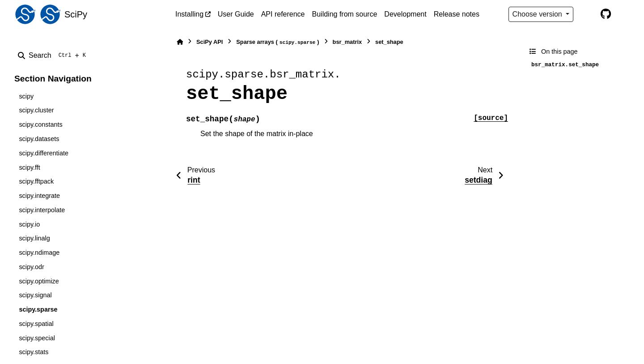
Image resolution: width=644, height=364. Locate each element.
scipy (26, 96)
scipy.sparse (38, 309)
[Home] (180, 42)
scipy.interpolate (42, 210)
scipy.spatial (36, 324)
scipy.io (29, 224)
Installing (189, 14)
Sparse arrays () (278, 42)
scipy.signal (35, 295)
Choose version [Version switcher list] (538, 14)
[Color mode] (587, 14)
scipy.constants (40, 124)
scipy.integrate (39, 196)
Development (405, 14)
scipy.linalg (34, 238)
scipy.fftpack (36, 181)
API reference (283, 14)
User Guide (236, 14)
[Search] (54, 56)
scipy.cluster (36, 110)
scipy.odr (32, 267)
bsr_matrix (347, 42)
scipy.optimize (39, 281)
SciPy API (210, 42)
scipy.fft (29, 167)
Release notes (457, 14)
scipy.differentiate (44, 153)
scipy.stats (34, 352)
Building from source (345, 14)
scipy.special (37, 338)
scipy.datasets (39, 139)
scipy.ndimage (39, 253)
